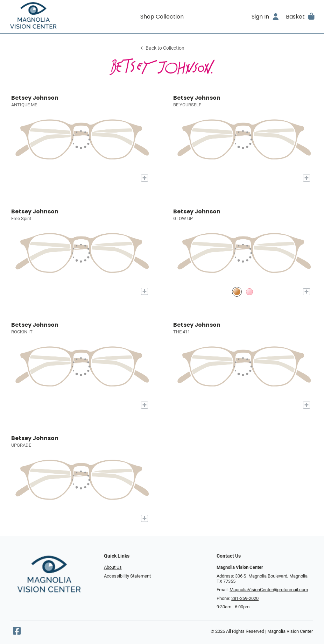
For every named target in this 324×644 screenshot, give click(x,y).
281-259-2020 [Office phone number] (245, 598)
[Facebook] (17, 633)
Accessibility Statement (127, 576)
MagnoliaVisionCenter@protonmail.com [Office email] (269, 590)
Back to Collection (162, 48)
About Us (113, 567)
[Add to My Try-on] (145, 178)
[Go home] (45, 16)
